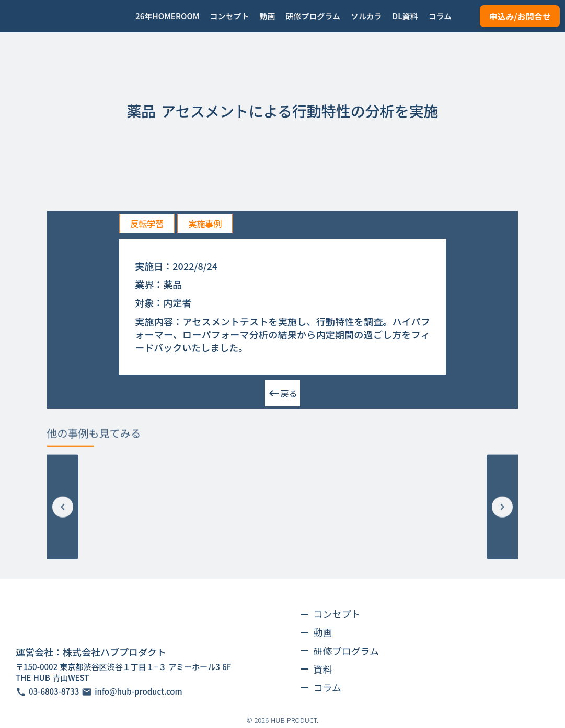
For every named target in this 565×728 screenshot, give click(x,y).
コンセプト (337, 614)
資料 (323, 669)
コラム (327, 687)
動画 (323, 632)
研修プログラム (346, 651)
